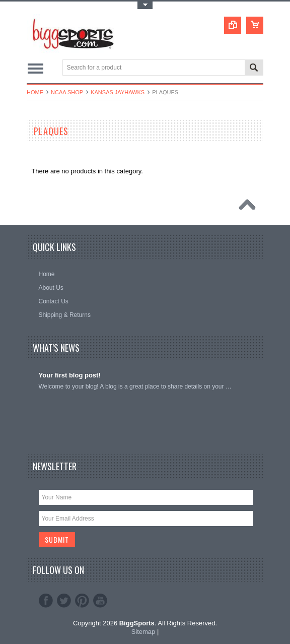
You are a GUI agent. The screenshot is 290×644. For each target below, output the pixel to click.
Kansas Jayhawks (118, 92)
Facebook (46, 601)
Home (35, 92)
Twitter (64, 601)
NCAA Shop (67, 92)
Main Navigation (35, 68)
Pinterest (82, 601)
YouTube (100, 601)
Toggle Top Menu (145, 5)
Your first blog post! (70, 375)
